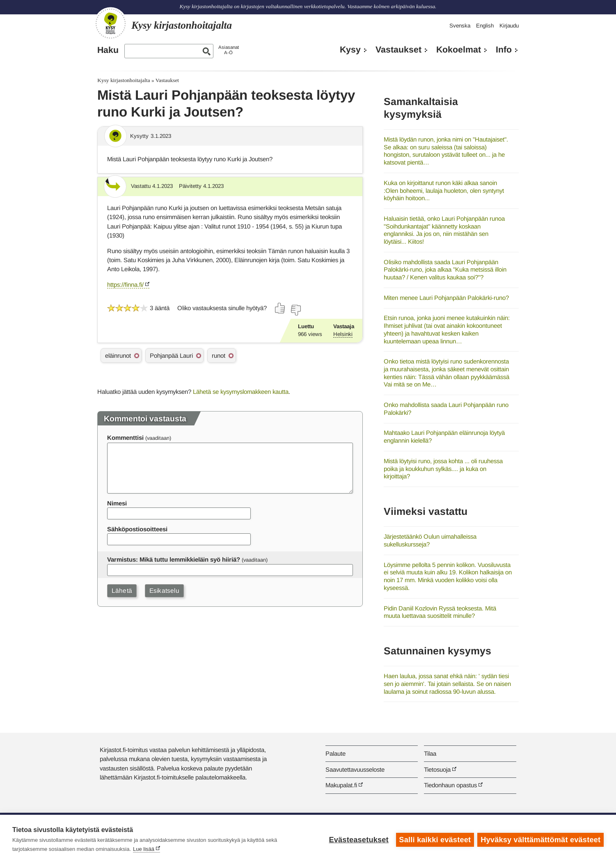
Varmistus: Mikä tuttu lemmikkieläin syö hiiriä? (174, 559)
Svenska (460, 26)
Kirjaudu (509, 26)
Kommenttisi (125, 438)
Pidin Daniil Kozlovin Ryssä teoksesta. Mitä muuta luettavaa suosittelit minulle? (440, 612)
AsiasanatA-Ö (229, 50)
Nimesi (117, 503)
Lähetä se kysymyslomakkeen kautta (241, 392)
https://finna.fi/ (125, 285)
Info (504, 50)
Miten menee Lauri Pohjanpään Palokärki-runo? (446, 298)
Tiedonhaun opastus (450, 785)
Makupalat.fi (341, 785)
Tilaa (430, 753)
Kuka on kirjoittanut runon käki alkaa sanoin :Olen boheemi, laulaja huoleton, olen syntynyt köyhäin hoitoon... (444, 190)
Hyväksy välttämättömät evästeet (540, 839)
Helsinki (343, 334)
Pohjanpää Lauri (171, 355)
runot (219, 355)
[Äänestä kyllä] (280, 308)
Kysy (350, 50)
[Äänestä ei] (295, 310)
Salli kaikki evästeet (434, 839)
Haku (108, 50)
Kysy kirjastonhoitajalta (124, 80)
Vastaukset (398, 50)
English (485, 26)
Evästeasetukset (358, 839)
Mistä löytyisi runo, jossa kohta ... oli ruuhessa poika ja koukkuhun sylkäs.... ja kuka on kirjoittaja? (443, 469)
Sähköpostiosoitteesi (137, 529)
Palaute (335, 753)
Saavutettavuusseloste (355, 769)
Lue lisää (144, 849)
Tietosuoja (437, 769)
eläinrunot (118, 355)
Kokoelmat (459, 50)
